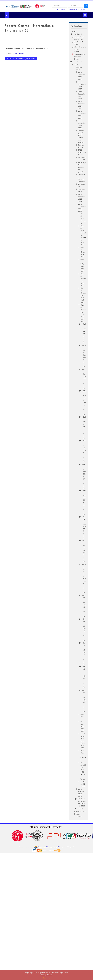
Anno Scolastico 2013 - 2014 (82, 115)
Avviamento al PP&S (82, 159)
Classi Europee (83, 717)
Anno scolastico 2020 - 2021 (82, 793)
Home (74, 31)
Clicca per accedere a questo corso (21, 59)
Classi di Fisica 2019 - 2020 (83, 252)
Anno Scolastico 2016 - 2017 (82, 85)
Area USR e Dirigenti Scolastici (82, 178)
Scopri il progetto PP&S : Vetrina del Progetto (81, 136)
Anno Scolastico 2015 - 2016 (82, 95)
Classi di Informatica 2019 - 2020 (83, 265)
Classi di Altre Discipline (83, 218)
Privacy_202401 (47, 975)
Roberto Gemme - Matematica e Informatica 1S (27, 49)
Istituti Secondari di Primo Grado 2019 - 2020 (83, 741)
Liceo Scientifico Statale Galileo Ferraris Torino (83, 771)
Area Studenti (79, 815)
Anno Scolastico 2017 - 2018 (82, 76)
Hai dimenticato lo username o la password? (72, 9)
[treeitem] (79, 424)
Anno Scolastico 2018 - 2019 (82, 198)
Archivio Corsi (79, 68)
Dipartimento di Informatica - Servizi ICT (47, 847)
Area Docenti (81, 811)
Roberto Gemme (18, 53)
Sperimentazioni (82, 190)
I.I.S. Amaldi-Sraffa (83, 784)
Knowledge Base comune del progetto (82, 167)
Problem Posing (81, 146)
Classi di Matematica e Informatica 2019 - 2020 (83, 313)
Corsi (76, 64)
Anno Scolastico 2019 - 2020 (82, 208)
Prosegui (47, 978)
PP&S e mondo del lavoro (82, 152)
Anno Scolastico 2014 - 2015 (82, 105)
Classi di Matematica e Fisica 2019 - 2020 (83, 295)
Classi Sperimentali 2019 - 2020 (83, 726)
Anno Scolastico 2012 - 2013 (82, 124)
